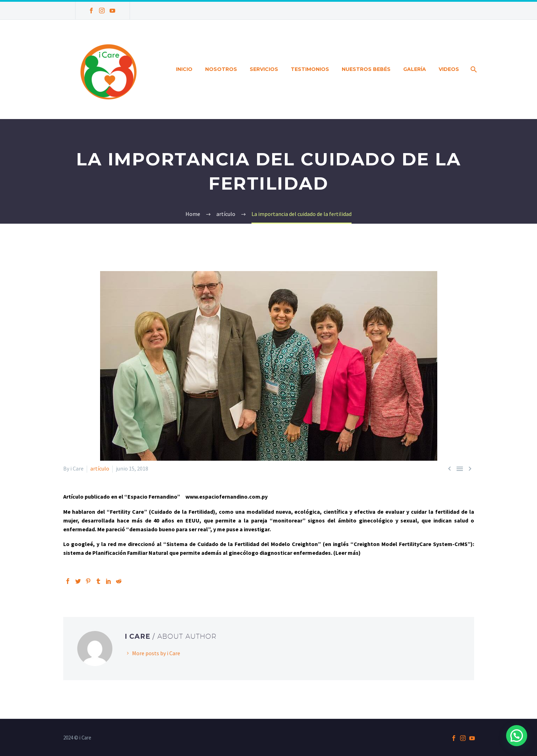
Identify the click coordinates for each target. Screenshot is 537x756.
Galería (415, 69)
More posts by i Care (156, 653)
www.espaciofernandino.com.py (227, 497)
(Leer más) (347, 553)
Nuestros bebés (366, 69)
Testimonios (310, 69)
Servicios (264, 69)
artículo (100, 468)
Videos (449, 69)
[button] (517, 736)
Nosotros (221, 69)
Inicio (184, 69)
